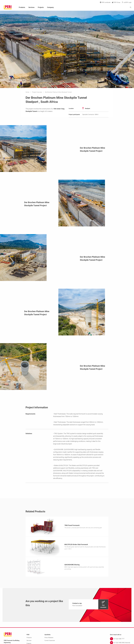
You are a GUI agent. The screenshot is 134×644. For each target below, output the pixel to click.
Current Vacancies (50, 641)
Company (50, 7)
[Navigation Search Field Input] (121, 7)
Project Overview (37, 92)
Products (22, 7)
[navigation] (88, 605)
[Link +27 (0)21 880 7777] (120, 639)
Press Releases (49, 638)
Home (28, 92)
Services (31, 7)
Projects (41, 7)
